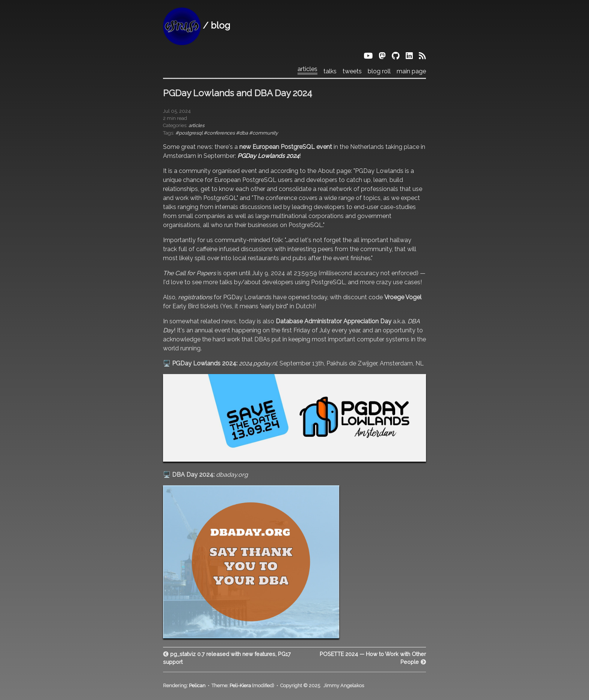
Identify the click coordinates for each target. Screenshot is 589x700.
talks (330, 71)
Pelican (197, 686)
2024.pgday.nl (258, 363)
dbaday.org (232, 475)
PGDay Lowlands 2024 (268, 156)
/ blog (197, 25)
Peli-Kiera (240, 686)
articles (307, 69)
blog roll (379, 71)
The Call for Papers (190, 273)
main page (411, 71)
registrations (195, 297)
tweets (352, 71)
